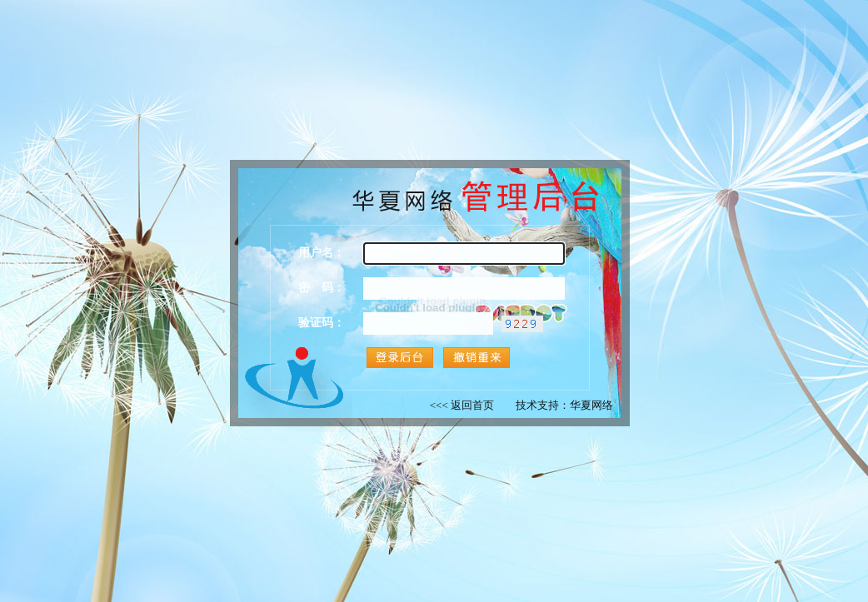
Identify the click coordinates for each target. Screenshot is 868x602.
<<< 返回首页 (462, 405)
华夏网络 (591, 405)
